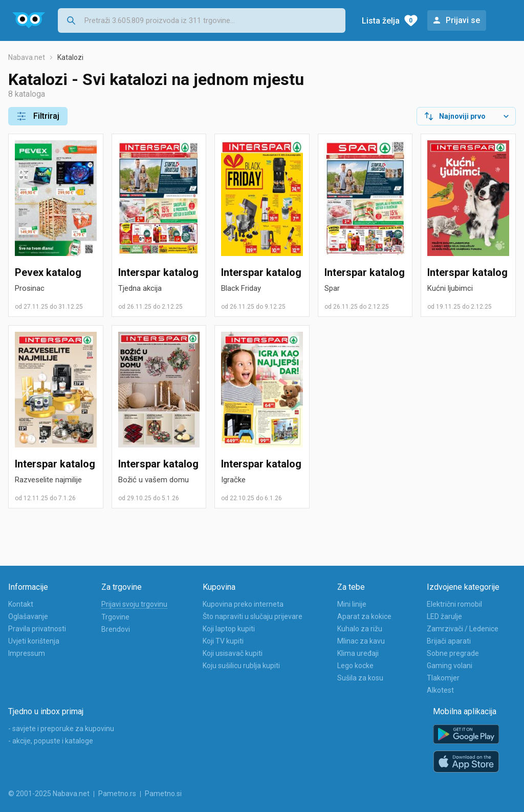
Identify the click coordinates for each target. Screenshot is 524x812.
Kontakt (21, 604)
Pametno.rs (117, 794)
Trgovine (115, 617)
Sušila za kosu (360, 678)
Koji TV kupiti (223, 641)
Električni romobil (454, 604)
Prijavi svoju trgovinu (134, 604)
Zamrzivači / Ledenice (463, 629)
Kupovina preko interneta (243, 604)
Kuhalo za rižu (360, 629)
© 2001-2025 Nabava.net (49, 794)
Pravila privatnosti (37, 629)
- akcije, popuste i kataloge (51, 741)
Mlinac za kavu (361, 641)
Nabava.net (27, 57)
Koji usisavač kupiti (233, 653)
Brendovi (116, 629)
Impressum (27, 653)
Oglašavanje (28, 616)
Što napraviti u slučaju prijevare (253, 616)
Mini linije (352, 604)
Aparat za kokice (364, 616)
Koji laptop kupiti (229, 629)
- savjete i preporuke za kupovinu (61, 729)
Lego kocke (355, 666)
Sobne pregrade (453, 653)
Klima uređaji (358, 653)
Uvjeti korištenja (34, 641)
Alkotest (440, 690)
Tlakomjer (443, 678)
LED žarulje (444, 616)
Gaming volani (450, 666)
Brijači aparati (449, 641)
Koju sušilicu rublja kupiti (241, 666)
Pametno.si (163, 794)
